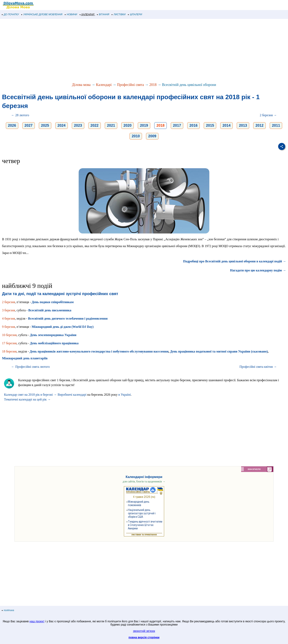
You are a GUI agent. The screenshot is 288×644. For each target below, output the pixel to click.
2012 (259, 125)
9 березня (9, 327)
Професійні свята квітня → (258, 367)
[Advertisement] (121, 51)
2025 (45, 125)
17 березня (9, 343)
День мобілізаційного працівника (54, 343)
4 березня (9, 318)
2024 (62, 125)
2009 (152, 136)
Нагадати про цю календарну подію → (258, 270)
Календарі (104, 85)
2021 (111, 125)
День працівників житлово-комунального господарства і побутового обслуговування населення (99, 351)
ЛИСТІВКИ (119, 14)
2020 (128, 125)
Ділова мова (81, 85)
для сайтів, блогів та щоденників (144, 481)
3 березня (9, 310)
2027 (29, 125)
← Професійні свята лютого (30, 367)
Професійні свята (130, 85)
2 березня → (268, 115)
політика (8, 610)
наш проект (37, 621)
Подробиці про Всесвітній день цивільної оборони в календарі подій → (235, 261)
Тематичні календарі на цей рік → (27, 399)
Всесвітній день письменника (50, 310)
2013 (243, 125)
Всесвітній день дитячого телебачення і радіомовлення (68, 318)
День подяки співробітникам (53, 302)
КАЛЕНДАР (87, 14)
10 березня (9, 335)
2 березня (9, 302)
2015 (210, 125)
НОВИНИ (71, 14)
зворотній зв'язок (144, 631)
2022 (95, 125)
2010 (136, 136)
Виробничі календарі (72, 395)
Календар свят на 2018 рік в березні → (30, 395)
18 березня (9, 351)
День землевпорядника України (53, 335)
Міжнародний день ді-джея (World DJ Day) (63, 327)
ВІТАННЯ (103, 14)
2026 (12, 125)
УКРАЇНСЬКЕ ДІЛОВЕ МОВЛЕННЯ (42, 14)
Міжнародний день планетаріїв (25, 358)
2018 (153, 85)
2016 (193, 125)
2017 (177, 125)
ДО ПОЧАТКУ (10, 14)
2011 (276, 125)
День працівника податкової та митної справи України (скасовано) (219, 351)
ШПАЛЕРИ (135, 14)
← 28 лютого (20, 115)
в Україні (124, 395)
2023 (78, 125)
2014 (226, 125)
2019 (144, 125)
